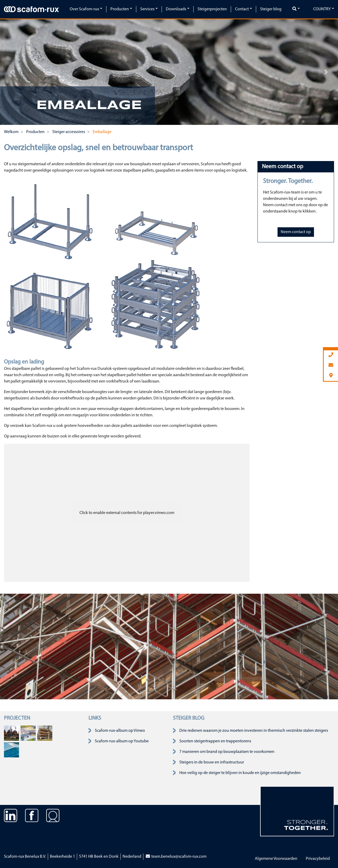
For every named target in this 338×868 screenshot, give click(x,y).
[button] (12, 72)
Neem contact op (296, 232)
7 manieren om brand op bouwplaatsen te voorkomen (227, 752)
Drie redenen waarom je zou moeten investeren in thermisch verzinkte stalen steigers (254, 731)
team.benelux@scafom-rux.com (176, 857)
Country (322, 9)
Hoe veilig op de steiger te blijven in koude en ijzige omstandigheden (240, 773)
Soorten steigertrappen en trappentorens (215, 741)
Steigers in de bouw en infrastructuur (212, 762)
